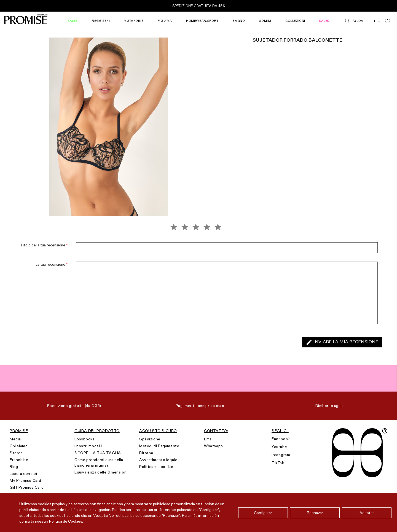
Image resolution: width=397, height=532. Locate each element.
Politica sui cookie (156, 467)
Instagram (281, 455)
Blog (14, 467)
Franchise (19, 460)
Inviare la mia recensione (342, 342)
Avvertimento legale (158, 460)
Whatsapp (214, 446)
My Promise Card (26, 480)
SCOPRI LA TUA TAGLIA (98, 453)
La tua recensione (52, 264)
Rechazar (315, 513)
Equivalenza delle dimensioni (101, 472)
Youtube (279, 447)
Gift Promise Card (27, 487)
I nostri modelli (88, 446)
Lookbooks (85, 439)
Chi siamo (19, 446)
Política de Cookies (66, 521)
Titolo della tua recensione (44, 245)
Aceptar (367, 513)
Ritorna (146, 453)
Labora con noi (23, 474)
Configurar (263, 513)
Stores (16, 453)
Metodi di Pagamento (159, 446)
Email (209, 439)
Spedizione (150, 439)
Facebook (281, 439)
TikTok (278, 463)
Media (15, 439)
